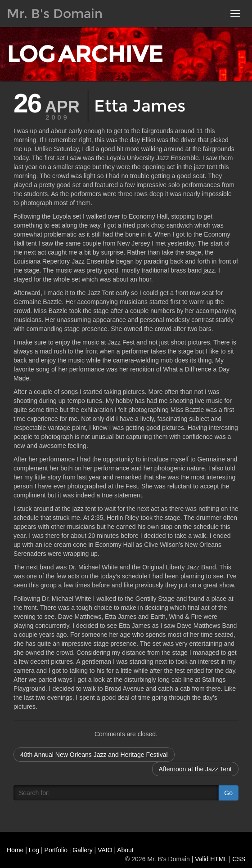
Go (228, 793)
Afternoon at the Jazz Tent (195, 769)
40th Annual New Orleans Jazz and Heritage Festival (94, 755)
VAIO (105, 850)
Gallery (82, 850)
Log (34, 850)
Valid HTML (211, 859)
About (125, 850)
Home (15, 850)
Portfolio (56, 850)
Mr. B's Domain (55, 13)
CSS (239, 859)
